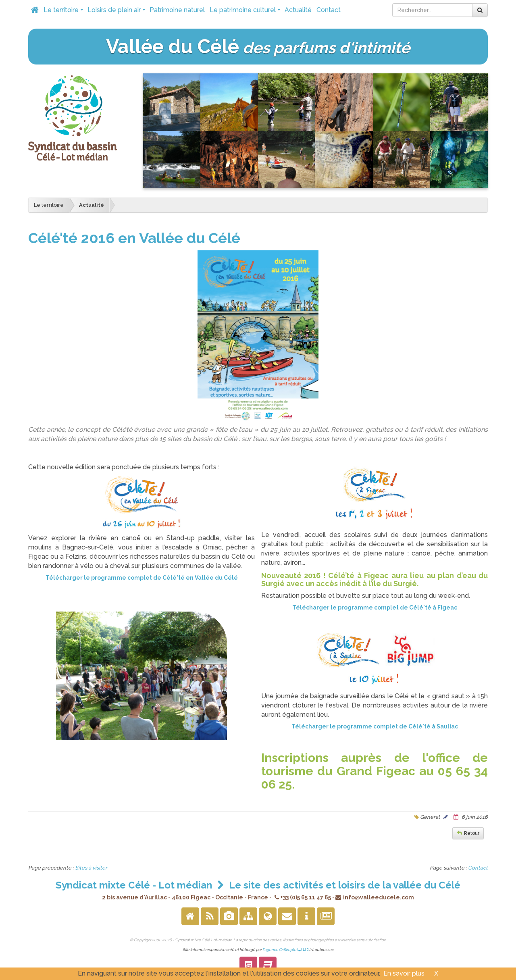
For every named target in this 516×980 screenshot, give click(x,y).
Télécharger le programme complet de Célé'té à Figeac (375, 608)
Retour (472, 833)
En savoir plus (404, 973)
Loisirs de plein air (117, 12)
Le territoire (64, 12)
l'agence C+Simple (286, 950)
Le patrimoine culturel (246, 12)
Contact (329, 10)
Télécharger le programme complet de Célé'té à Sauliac (375, 726)
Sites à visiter (91, 868)
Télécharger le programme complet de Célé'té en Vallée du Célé (142, 578)
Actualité (298, 10)
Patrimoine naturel (177, 10)
